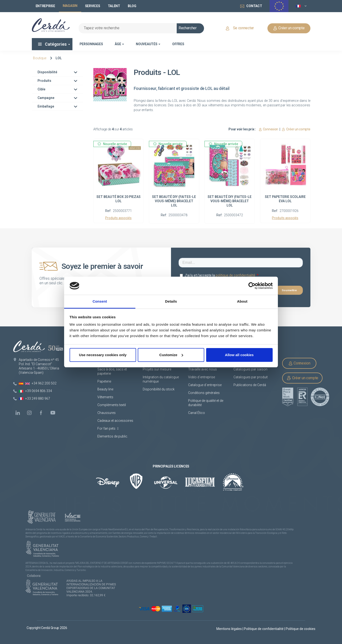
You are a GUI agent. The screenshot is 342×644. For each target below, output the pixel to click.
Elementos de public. (113, 436)
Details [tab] (171, 301)
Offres (178, 44)
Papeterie (104, 381)
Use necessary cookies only (103, 355)
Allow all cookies (239, 355)
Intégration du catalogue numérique (161, 379)
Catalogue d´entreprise (205, 385)
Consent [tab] (100, 301)
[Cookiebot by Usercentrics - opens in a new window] (252, 286)
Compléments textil (112, 405)
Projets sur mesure (157, 369)
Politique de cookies (301, 629)
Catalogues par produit (251, 377)
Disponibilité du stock (159, 389)
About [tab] (242, 301)
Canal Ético (197, 413)
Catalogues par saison (250, 369)
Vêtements (105, 397)
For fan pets (108, 428)
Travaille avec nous (202, 369)
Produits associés (118, 218)
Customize (171, 355)
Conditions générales (204, 393)
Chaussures (107, 413)
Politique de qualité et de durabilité (206, 403)
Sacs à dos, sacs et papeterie (112, 371)
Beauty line (105, 389)
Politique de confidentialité (264, 629)
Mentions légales (229, 629)
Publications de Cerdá (250, 385)
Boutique (40, 58)
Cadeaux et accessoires (115, 421)
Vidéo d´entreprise (202, 377)
